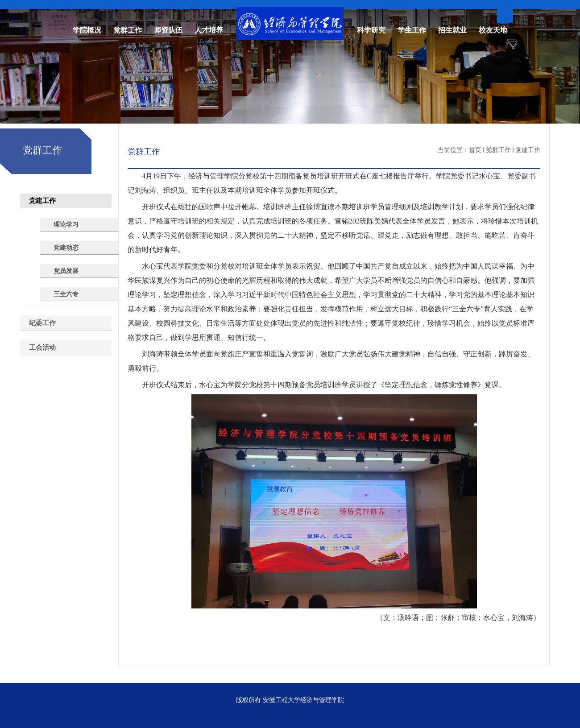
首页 (475, 150)
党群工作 (498, 150)
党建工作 (528, 150)
